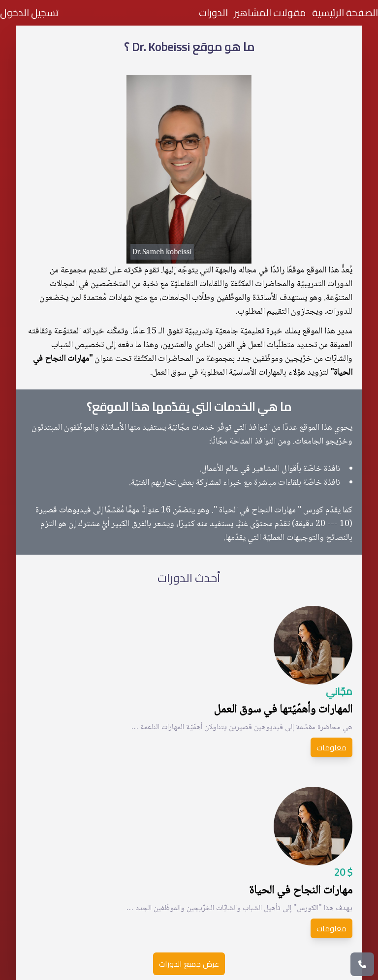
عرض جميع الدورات (189, 964)
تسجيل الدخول (29, 13)
